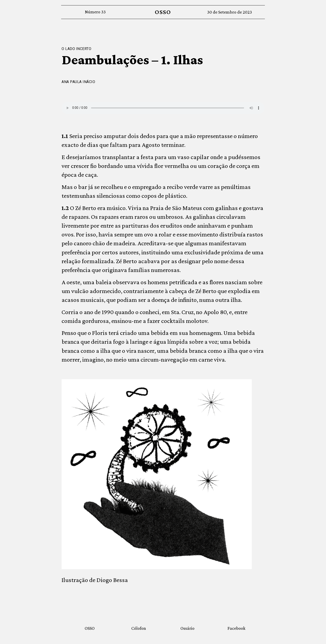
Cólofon (139, 628)
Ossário (187, 628)
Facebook (236, 628)
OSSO (163, 12)
